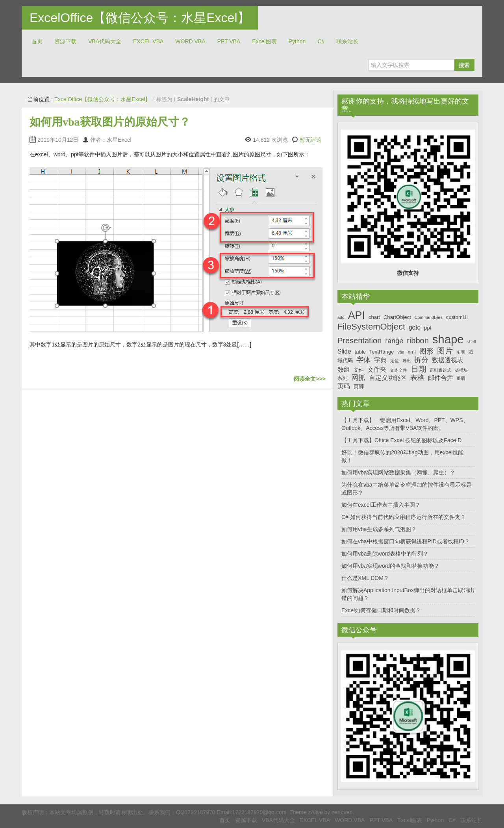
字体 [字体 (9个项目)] (363, 360)
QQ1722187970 (196, 812)
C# (321, 41)
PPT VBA (229, 41)
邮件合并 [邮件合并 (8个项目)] (441, 378)
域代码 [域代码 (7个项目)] (345, 360)
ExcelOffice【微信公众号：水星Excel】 (140, 18)
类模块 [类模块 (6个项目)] (461, 370)
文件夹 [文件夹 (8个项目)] (377, 370)
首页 (37, 41)
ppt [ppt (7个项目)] (428, 328)
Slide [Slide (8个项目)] (344, 351)
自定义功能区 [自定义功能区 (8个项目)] (388, 378)
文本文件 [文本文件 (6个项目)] (398, 370)
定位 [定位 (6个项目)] (395, 361)
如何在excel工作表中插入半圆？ (381, 505)
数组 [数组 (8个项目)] (344, 370)
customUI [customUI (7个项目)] (457, 317)
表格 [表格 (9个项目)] (417, 378)
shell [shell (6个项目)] (471, 342)
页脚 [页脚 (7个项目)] (359, 386)
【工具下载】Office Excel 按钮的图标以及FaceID (401, 440)
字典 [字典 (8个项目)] (380, 360)
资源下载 (65, 41)
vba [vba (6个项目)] (401, 352)
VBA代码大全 (105, 41)
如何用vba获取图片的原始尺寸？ (110, 122)
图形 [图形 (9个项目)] (426, 351)
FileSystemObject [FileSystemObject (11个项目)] (371, 327)
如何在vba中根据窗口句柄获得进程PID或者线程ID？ (406, 541)
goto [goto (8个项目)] (415, 327)
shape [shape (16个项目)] (448, 339)
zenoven (342, 812)
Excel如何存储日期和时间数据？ (381, 610)
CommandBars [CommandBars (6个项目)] (429, 317)
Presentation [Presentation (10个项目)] (359, 341)
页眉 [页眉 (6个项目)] (461, 378)
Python (297, 41)
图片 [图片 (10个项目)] (445, 351)
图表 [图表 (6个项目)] (461, 352)
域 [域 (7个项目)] (471, 352)
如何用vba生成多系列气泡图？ (379, 529)
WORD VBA (190, 41)
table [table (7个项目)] (360, 352)
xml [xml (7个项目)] (411, 352)
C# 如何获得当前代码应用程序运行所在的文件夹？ (404, 517)
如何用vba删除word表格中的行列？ (385, 554)
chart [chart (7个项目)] (374, 317)
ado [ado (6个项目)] (341, 317)
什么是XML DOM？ (365, 578)
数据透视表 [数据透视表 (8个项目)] (448, 360)
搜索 (464, 65)
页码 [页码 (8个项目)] (344, 386)
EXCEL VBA (148, 41)
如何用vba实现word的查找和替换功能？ (390, 566)
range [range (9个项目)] (394, 341)
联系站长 (347, 41)
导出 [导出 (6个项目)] (407, 361)
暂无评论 (311, 140)
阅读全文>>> (310, 379)
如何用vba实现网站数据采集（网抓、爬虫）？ (398, 472)
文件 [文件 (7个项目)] (359, 370)
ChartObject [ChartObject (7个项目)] (397, 317)
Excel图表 (264, 41)
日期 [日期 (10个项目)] (419, 369)
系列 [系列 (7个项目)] (343, 378)
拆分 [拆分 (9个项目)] (421, 360)
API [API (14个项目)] (357, 315)
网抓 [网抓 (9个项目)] (358, 378)
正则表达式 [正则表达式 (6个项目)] (440, 370)
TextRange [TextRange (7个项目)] (382, 352)
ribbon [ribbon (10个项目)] (418, 341)
